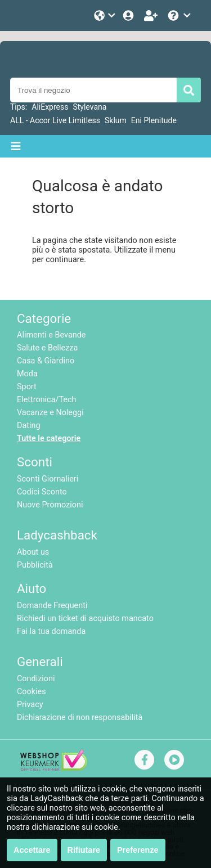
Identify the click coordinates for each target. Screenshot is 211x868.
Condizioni (36, 679)
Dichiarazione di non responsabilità (80, 718)
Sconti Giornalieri (48, 479)
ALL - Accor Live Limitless (55, 120)
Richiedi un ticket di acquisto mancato (85, 619)
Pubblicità (35, 565)
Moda (27, 374)
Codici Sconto (42, 492)
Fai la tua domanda (51, 631)
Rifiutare (84, 850)
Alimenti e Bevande (51, 335)
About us (33, 552)
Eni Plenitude (154, 120)
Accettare (32, 850)
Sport (27, 387)
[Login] (129, 15)
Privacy (30, 705)
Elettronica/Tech (46, 400)
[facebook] (145, 760)
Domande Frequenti (52, 606)
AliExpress (50, 107)
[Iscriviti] (152, 15)
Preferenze (138, 850)
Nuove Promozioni (50, 505)
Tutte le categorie (49, 439)
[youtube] (174, 760)
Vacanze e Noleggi (50, 413)
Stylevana (89, 107)
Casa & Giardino (46, 361)
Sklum (116, 120)
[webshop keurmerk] (54, 768)
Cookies (32, 692)
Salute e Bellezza (47, 348)
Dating (29, 426)
